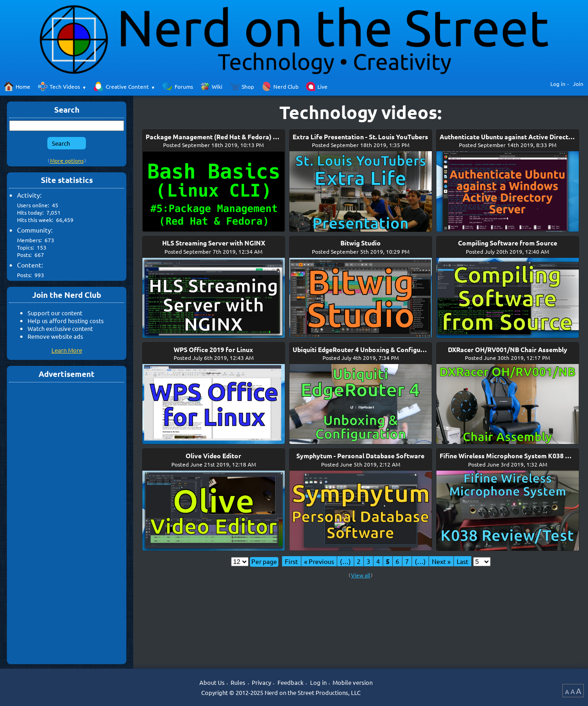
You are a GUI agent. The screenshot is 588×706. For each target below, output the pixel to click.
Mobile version (353, 682)
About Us (212, 682)
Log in (558, 84)
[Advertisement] (67, 523)
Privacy (261, 682)
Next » (441, 561)
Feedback (291, 682)
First (291, 561)
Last (463, 561)
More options (67, 160)
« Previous (319, 561)
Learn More (67, 350)
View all (361, 575)
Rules (238, 682)
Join (578, 84)
